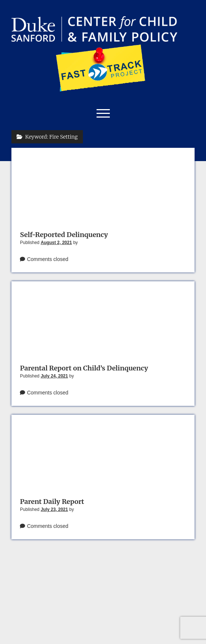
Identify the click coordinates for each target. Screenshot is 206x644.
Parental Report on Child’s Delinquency (84, 368)
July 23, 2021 (54, 509)
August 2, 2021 (56, 243)
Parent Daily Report (52, 502)
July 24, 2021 (54, 376)
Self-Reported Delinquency (64, 235)
